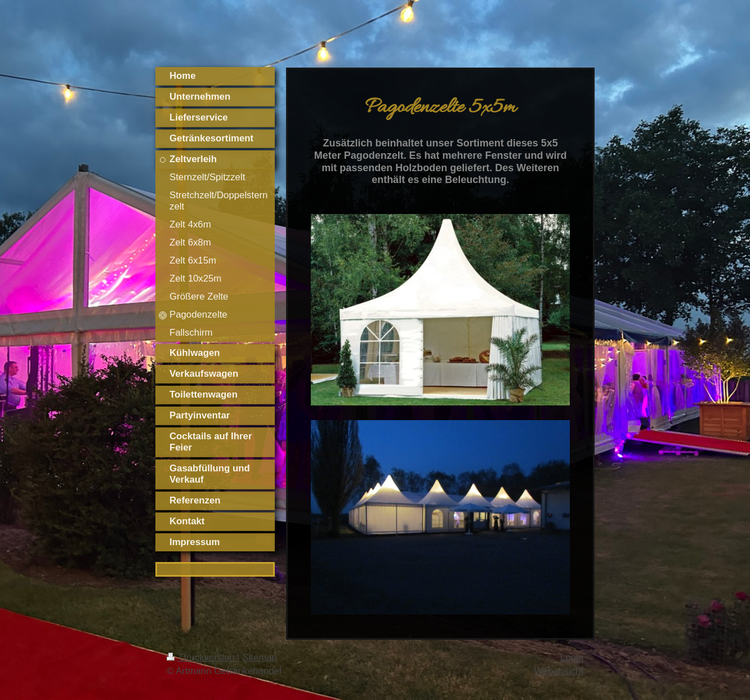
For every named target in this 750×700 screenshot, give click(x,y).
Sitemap (260, 657)
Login (572, 657)
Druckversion (202, 657)
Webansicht (559, 671)
